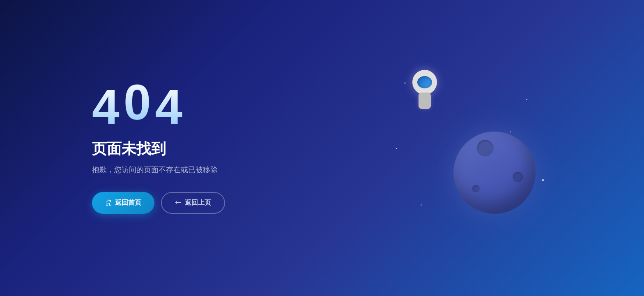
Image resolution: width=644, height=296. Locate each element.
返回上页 (193, 203)
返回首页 (123, 203)
